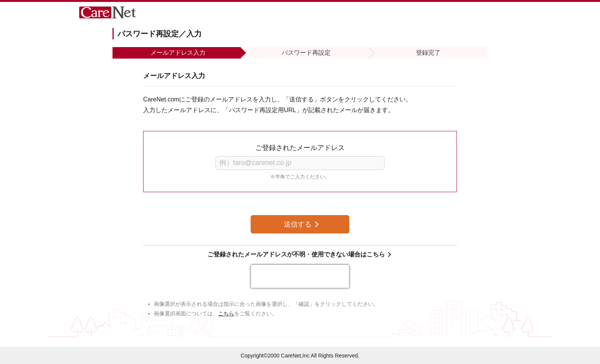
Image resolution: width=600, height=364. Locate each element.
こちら (226, 313)
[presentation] (300, 276)
